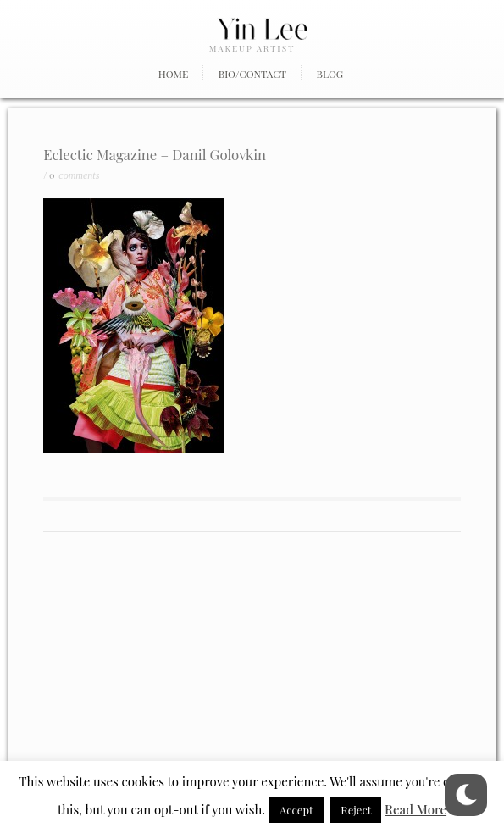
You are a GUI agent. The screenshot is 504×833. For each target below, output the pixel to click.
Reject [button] (356, 810)
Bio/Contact (252, 74)
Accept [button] (296, 810)
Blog (330, 74)
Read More (415, 809)
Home (174, 74)
